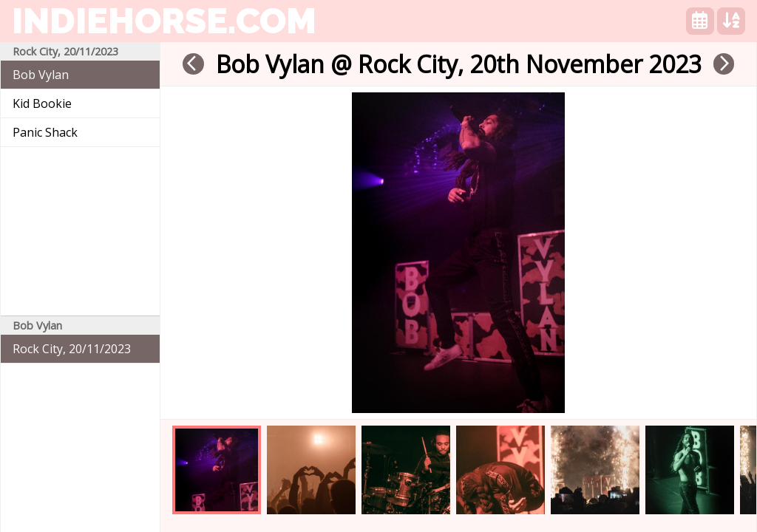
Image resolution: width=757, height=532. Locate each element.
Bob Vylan (41, 75)
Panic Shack (45, 132)
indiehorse (164, 21)
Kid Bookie (42, 103)
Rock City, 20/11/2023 (72, 349)
